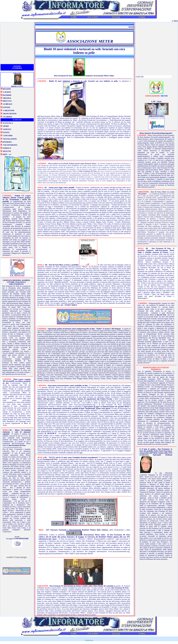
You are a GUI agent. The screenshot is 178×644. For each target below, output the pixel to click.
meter (157, 96)
